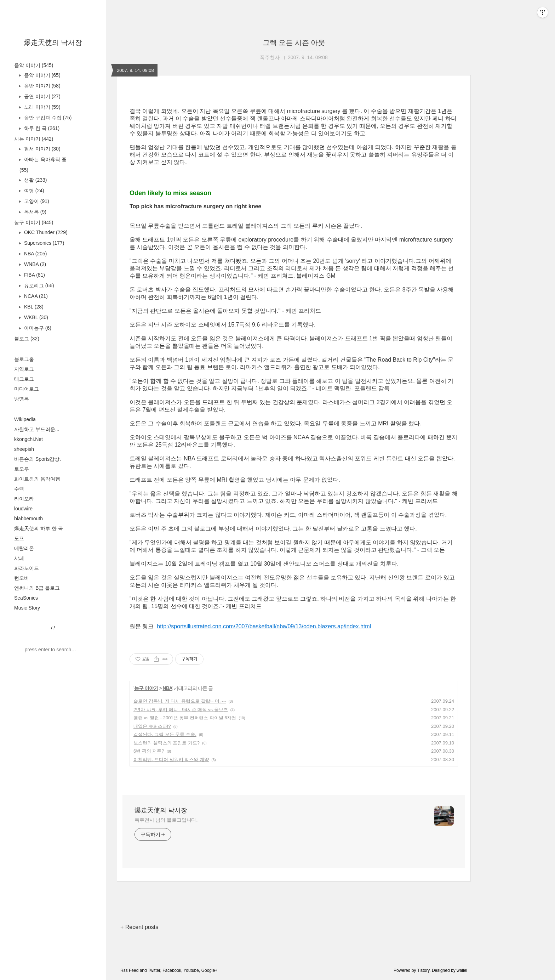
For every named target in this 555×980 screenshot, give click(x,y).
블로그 (27, 339)
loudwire (23, 509)
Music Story (27, 608)
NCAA (35, 296)
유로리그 (38, 285)
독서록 (35, 212)
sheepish (24, 449)
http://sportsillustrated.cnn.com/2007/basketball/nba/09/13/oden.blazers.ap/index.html (264, 626)
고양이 (36, 201)
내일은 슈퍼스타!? (152, 726)
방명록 (22, 399)
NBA (35, 254)
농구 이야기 (34, 222)
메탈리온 (24, 548)
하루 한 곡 (41, 128)
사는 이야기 (34, 139)
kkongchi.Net (28, 439)
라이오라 (24, 499)
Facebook (172, 970)
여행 (33, 191)
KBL (33, 307)
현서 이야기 (42, 149)
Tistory (424, 970)
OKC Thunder (45, 232)
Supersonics (44, 243)
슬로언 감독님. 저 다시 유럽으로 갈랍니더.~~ (180, 701)
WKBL (35, 317)
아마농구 (37, 328)
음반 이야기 (42, 86)
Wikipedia (25, 419)
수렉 (19, 489)
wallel (462, 970)
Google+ (210, 970)
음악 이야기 (34, 65)
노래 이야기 (42, 107)
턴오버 (22, 578)
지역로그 (24, 369)
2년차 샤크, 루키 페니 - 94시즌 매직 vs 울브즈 (181, 710)
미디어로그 (27, 389)
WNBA (34, 264)
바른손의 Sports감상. (38, 459)
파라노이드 (27, 568)
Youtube (191, 970)
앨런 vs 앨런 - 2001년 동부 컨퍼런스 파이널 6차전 (185, 718)
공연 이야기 (42, 96)
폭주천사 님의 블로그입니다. (166, 820)
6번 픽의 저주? (149, 751)
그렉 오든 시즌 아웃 (294, 43)
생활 (35, 180)
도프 (19, 538)
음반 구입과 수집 (47, 118)
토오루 (22, 469)
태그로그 (24, 379)
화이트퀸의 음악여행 (37, 479)
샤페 (19, 558)
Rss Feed (129, 970)
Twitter (154, 970)
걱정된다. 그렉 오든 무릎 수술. (165, 734)
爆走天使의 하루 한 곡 (39, 528)
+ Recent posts (139, 927)
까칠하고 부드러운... (37, 429)
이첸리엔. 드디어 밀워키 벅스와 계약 (171, 760)
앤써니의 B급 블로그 (37, 588)
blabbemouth (28, 519)
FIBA (34, 275)
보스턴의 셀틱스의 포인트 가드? (167, 743)
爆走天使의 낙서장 (53, 43)
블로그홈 (24, 359)
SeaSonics (26, 598)
